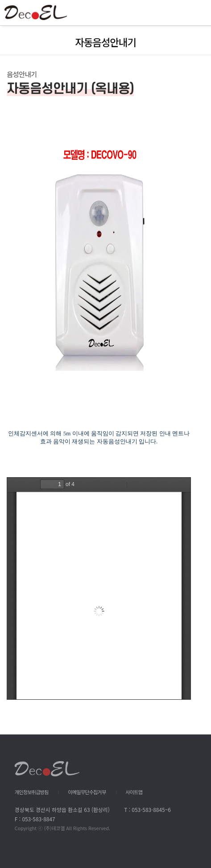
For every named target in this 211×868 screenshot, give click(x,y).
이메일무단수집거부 (87, 792)
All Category (195, 13)
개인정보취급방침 (32, 792)
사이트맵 (134, 792)
